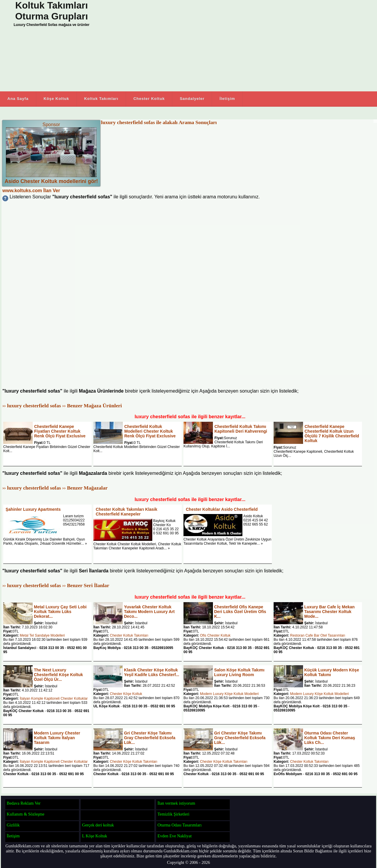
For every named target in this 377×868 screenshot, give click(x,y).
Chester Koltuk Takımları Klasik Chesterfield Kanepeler (127, 512)
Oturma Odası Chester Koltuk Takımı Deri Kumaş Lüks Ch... (330, 738)
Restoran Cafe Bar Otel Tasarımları (318, 635)
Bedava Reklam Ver (24, 803)
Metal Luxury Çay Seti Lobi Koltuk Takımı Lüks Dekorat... (60, 612)
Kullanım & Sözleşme (26, 814)
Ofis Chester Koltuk (215, 635)
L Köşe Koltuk (95, 836)
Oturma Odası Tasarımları (180, 825)
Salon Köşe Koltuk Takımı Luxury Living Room (239, 672)
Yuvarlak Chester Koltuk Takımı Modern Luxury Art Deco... (149, 612)
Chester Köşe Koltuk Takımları (134, 762)
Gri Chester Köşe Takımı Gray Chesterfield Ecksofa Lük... (150, 738)
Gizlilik (13, 825)
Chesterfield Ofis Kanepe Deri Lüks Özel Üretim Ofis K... (240, 612)
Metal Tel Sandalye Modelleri (42, 635)
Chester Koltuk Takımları (129, 635)
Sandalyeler (192, 99)
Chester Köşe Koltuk (126, 694)
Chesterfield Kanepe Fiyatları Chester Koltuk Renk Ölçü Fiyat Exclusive (60, 431)
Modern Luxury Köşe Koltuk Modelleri (229, 694)
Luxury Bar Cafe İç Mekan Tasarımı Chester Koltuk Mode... (329, 612)
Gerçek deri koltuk (98, 825)
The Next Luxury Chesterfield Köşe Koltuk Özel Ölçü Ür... (58, 675)
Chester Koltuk (149, 99)
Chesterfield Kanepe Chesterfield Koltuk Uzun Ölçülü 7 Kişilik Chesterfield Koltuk (332, 434)
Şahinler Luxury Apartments (33, 509)
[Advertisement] (236, 46)
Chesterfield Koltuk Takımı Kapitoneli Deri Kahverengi (241, 429)
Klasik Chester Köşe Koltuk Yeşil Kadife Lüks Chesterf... (152, 672)
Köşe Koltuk (56, 99)
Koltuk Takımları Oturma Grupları (51, 11)
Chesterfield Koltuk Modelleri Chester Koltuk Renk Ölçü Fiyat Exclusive (150, 431)
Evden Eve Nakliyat (175, 836)
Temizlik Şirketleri (173, 814)
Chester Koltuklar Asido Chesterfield (222, 509)
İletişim (227, 99)
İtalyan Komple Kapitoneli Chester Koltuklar (54, 699)
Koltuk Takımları (101, 99)
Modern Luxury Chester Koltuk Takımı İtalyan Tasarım (57, 738)
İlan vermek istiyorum (176, 803)
